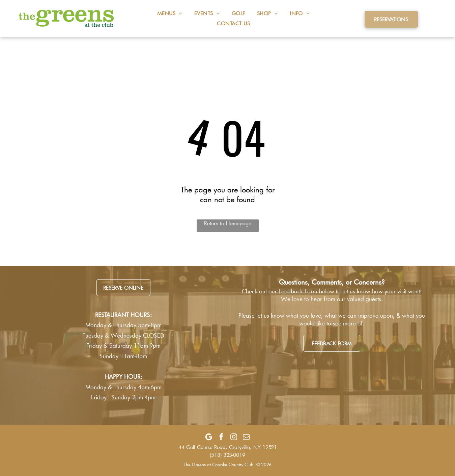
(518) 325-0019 (227, 455)
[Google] (209, 437)
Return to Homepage (228, 223)
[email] (246, 437)
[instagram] (234, 437)
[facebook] (221, 437)
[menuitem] (164, 13)
